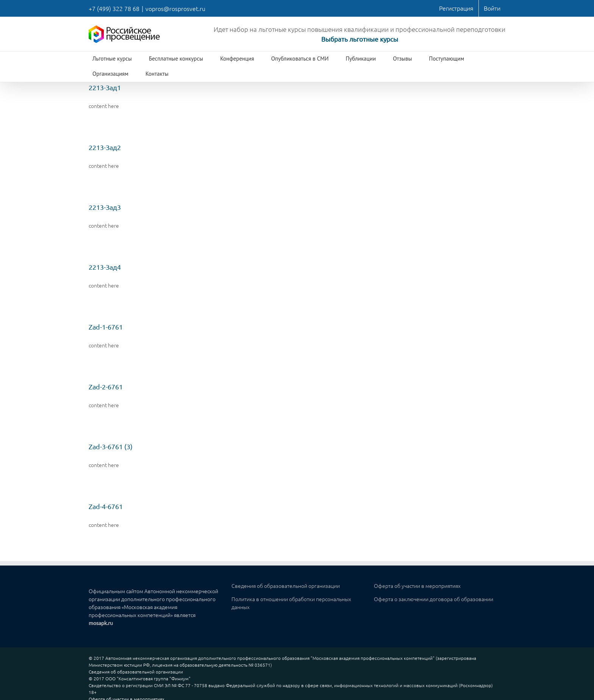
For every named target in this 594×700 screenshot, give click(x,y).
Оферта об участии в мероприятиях (417, 586)
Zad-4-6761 (106, 506)
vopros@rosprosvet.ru (175, 8)
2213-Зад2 (105, 147)
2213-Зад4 (105, 267)
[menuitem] (456, 8)
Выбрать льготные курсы (360, 39)
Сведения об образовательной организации (286, 586)
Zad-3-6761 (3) (111, 446)
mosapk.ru (101, 623)
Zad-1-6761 (106, 327)
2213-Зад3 (105, 207)
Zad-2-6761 (106, 387)
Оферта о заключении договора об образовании (434, 599)
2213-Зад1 (105, 87)
